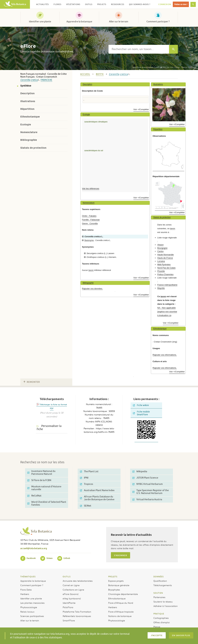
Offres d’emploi (162, 622)
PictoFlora (68, 607)
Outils (67, 577)
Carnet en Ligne (71, 585)
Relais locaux (27, 612)
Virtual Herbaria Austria (147, 500)
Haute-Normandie (166, 255)
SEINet (86, 506)
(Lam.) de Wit (149, 67)
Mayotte (161, 288)
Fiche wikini (141, 405)
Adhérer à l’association (166, 606)
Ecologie (26, 125)
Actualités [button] (42, 4)
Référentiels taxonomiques (77, 616)
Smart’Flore (69, 620)
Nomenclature (29, 132)
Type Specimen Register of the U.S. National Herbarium (151, 492)
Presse (157, 627)
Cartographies (161, 618)
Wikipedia (140, 472)
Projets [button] (102, 4)
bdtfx (100, 74)
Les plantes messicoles (32, 603)
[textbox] (139, 49)
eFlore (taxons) (71, 594)
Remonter (32, 382)
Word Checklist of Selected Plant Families (47, 503)
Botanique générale (119, 585)
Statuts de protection (33, 148)
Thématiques (28, 577)
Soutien (158, 593)
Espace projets (116, 581)
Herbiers (25, 594)
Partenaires (159, 597)
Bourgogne (162, 248)
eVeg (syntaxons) (72, 598)
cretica (34, 80)
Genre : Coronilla (90, 223)
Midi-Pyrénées (164, 265)
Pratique (159, 614)
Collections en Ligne (73, 590)
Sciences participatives (32, 616)
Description (27, 93)
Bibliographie (29, 140)
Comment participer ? (158, 22)
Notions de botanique (120, 616)
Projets (113, 577)
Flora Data (26, 590)
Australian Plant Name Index (97, 490)
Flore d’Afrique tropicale (121, 612)
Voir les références (91, 189)
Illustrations (28, 101)
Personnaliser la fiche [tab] (49, 428)
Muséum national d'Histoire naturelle (44, 488)
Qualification (160, 581)
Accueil (85, 74)
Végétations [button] (73, 4)
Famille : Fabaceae (91, 220)
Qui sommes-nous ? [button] (140, 4)
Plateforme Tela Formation (77, 612)
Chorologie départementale (123, 594)
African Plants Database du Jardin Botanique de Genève (97, 498)
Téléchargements (163, 585)
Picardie (161, 271)
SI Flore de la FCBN (39, 480)
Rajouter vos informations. (165, 355)
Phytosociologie (29, 607)
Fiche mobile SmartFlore (141, 413)
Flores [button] (57, 4)
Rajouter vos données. (92, 289)
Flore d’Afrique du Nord (121, 603)
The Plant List (89, 472)
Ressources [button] (118, 4)
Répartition (27, 109)
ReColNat (34, 496)
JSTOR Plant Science (145, 478)
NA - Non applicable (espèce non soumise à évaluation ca (167, 312)
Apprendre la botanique (79, 22)
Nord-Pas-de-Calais (166, 268)
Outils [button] (89, 4)
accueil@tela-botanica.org (34, 548)
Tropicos (87, 484)
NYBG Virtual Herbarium (148, 484)
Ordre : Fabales (89, 216)
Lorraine (161, 261)
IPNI (84, 478)
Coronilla (25, 80)
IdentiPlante (69, 603)
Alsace (161, 245)
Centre (161, 251)
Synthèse (26, 86)
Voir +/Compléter (141, 109)
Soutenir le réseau (163, 602)
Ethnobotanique (30, 117)
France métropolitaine (167, 285)
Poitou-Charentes (165, 274)
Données (159, 577)
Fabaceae (46, 80)
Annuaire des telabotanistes (78, 581)
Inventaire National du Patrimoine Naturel (41, 473)
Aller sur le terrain (119, 22)
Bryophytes (114, 590)
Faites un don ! (181, 4)
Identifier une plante (40, 22)
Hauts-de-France (165, 258)
